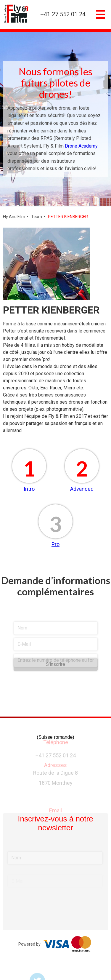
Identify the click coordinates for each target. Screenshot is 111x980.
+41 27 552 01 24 (63, 14)
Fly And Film (14, 217)
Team (37, 217)
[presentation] (56, 706)
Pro (55, 544)
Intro (29, 489)
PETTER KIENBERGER (68, 217)
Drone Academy (81, 146)
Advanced (82, 489)
